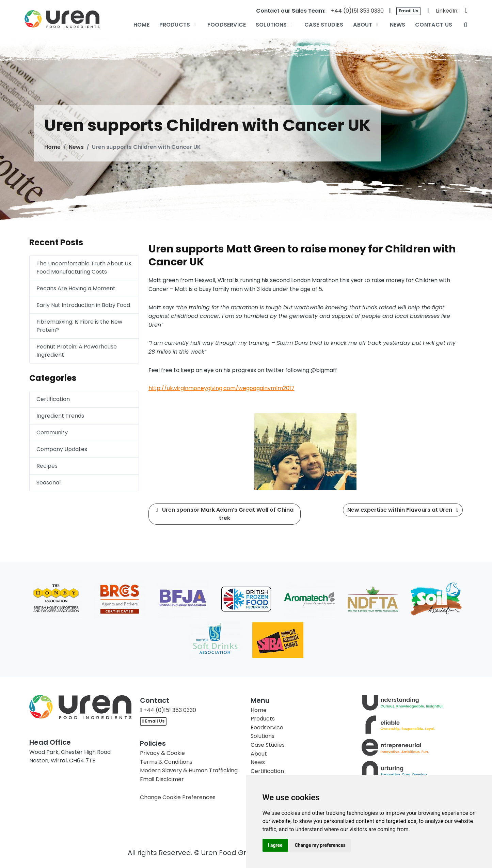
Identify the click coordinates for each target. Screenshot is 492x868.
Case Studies (268, 745)
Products (263, 719)
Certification (53, 399)
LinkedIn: (447, 11)
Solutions (263, 736)
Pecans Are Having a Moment (76, 288)
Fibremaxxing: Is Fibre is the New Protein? (79, 326)
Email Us (408, 11)
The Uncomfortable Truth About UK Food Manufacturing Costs (84, 268)
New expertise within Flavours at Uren (403, 510)
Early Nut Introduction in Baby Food (83, 305)
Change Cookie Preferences (178, 797)
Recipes (47, 466)
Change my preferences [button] (320, 845)
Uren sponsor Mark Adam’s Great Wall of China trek (225, 514)
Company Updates (62, 449)
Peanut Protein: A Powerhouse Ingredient (77, 351)
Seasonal (49, 483)
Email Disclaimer (162, 779)
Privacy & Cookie (162, 753)
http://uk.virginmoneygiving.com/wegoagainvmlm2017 (221, 388)
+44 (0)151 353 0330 (357, 11)
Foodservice (267, 727)
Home (52, 147)
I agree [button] (275, 845)
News (76, 147)
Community (52, 432)
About (259, 754)
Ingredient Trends (60, 416)
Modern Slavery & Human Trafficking (189, 770)
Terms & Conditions (166, 762)
